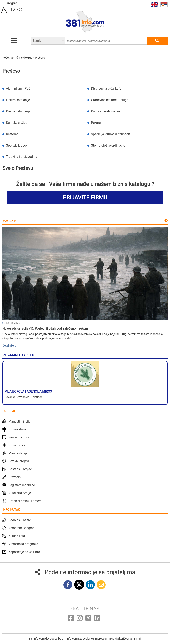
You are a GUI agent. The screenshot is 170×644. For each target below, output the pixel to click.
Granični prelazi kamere (25, 501)
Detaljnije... (9, 346)
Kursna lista (17, 536)
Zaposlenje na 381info (24, 552)
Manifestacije (18, 453)
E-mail (137, 639)
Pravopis (15, 477)
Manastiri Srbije (19, 421)
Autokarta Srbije (20, 493)
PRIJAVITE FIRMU (85, 198)
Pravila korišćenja (121, 639)
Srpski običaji (18, 445)
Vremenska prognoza (23, 544)
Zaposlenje (86, 639)
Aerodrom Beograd (21, 528)
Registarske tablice (22, 485)
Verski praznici (19, 437)
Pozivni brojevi (19, 461)
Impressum (102, 639)
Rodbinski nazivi (20, 520)
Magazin (9, 221)
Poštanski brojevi (20, 469)
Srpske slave (17, 429)
